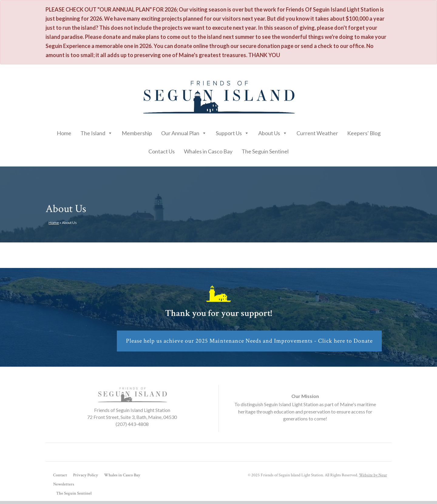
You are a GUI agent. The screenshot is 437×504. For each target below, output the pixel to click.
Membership (137, 133)
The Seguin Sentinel (265, 151)
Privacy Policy (86, 475)
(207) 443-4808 (132, 424)
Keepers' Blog (364, 133)
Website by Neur (373, 475)
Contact (60, 475)
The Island (97, 132)
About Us (273, 132)
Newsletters (64, 484)
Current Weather (317, 133)
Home (64, 133)
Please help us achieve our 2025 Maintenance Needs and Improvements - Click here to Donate (249, 341)
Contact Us (162, 151)
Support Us (232, 132)
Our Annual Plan (184, 132)
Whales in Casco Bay (208, 151)
